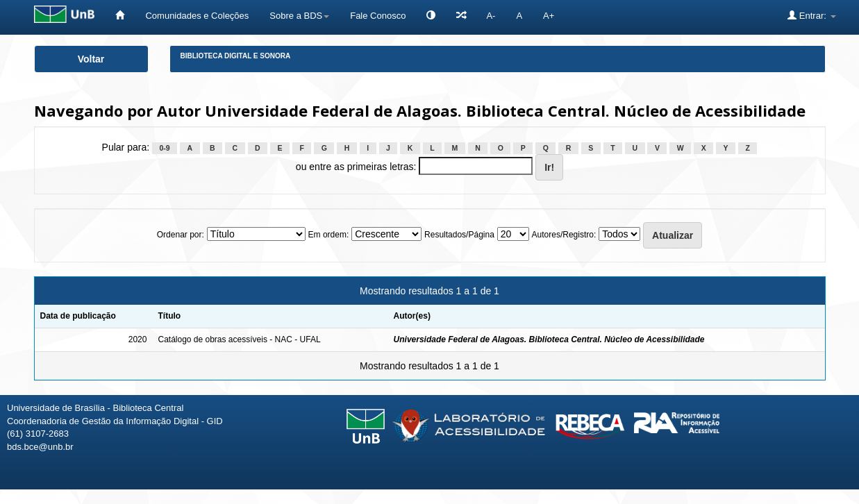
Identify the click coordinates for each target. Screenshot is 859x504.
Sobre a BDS (299, 16)
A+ (549, 16)
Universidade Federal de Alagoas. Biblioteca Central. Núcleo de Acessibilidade (549, 339)
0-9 (164, 148)
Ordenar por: (181, 235)
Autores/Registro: (564, 235)
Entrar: (811, 15)
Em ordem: (329, 235)
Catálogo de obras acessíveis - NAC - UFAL (239, 339)
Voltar (91, 59)
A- (491, 16)
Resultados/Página (459, 235)
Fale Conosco (378, 16)
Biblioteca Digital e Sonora (236, 56)
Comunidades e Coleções (197, 16)
